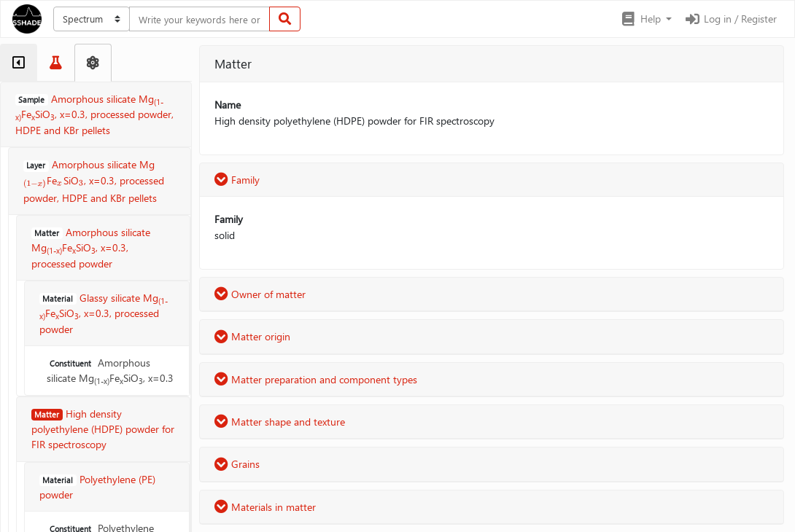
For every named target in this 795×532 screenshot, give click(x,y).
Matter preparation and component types (316, 379)
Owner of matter (260, 294)
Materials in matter (265, 507)
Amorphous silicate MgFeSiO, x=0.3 (110, 371)
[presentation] (35, 182)
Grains (237, 464)
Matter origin (252, 336)
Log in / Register (730, 19)
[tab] (19, 63)
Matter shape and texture (280, 422)
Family (237, 180)
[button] (646, 19)
